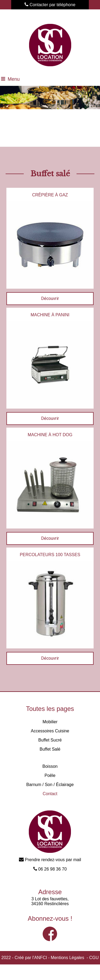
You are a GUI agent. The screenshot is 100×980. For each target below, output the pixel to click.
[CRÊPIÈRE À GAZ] (50, 194)
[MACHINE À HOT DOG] (50, 434)
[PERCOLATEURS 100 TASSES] (50, 554)
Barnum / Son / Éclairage (50, 785)
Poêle (50, 775)
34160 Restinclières (50, 904)
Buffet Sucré (50, 740)
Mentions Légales (67, 958)
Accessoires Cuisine (50, 731)
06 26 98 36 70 (50, 869)
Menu (14, 79)
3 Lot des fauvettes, (50, 899)
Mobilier (50, 722)
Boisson (50, 766)
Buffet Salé (50, 749)
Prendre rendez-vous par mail (50, 860)
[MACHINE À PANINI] (50, 314)
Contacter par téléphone (50, 5)
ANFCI (41, 958)
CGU (94, 958)
